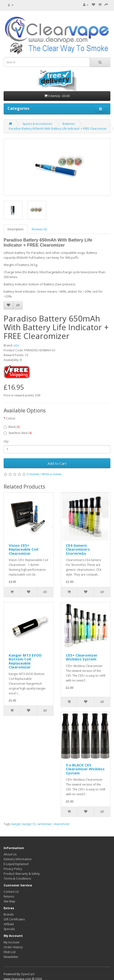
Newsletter (11, 957)
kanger (16, 824)
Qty (6, 441)
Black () (12, 427)
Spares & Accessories (37, 124)
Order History (13, 947)
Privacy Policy (13, 869)
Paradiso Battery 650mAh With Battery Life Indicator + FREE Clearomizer (58, 129)
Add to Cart (57, 463)
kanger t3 (29, 824)
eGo (16, 345)
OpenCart (28, 974)
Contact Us (11, 892)
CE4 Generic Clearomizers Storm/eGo (78, 549)
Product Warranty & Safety (22, 874)
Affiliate (9, 924)
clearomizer (61, 824)
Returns (9, 896)
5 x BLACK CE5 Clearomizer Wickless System (85, 769)
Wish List (10, 952)
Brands (9, 914)
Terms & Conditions (17, 879)
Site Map (9, 901)
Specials (9, 929)
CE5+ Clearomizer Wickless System (82, 657)
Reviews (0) (39, 229)
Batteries (69, 124)
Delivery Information (18, 859)
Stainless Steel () (18, 433)
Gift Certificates (14, 919)
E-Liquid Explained (16, 864)
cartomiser (44, 824)
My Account (11, 942)
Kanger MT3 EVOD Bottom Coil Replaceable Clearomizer (25, 661)
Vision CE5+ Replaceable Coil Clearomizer (23, 549)
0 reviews (33, 474)
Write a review (52, 474)
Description (15, 229)
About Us (10, 854)
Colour (11, 418)
